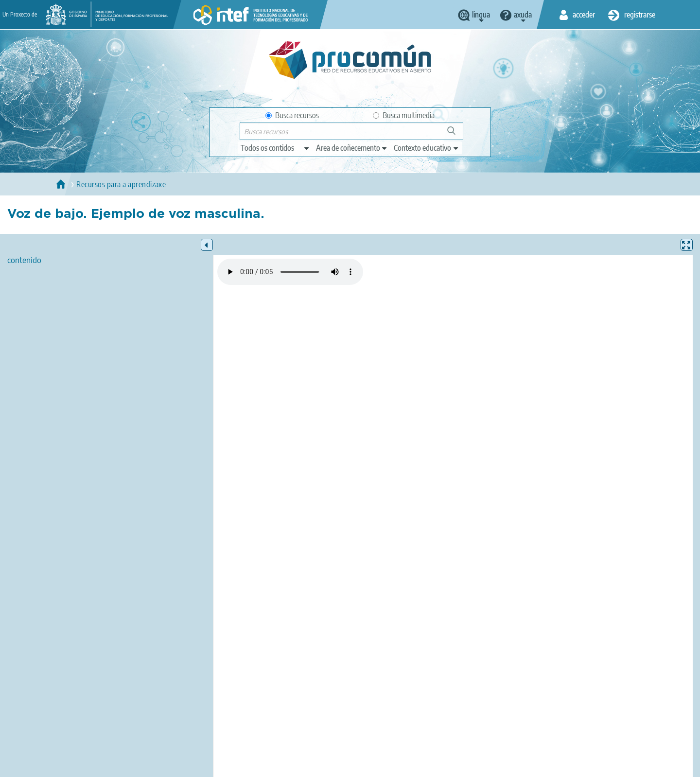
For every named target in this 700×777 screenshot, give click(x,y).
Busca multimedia (404, 115)
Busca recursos (292, 115)
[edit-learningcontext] (427, 148)
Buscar (456, 134)
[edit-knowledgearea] (352, 148)
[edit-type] (275, 148)
